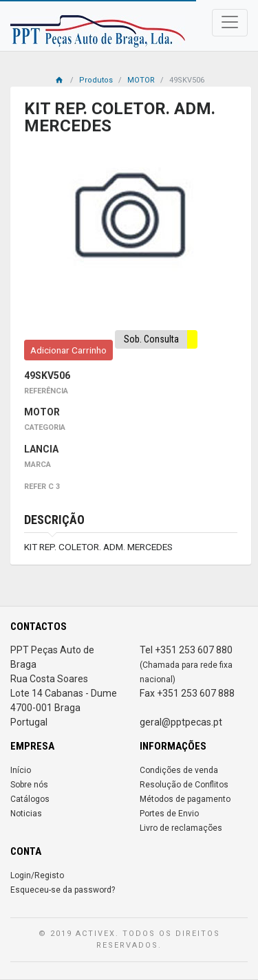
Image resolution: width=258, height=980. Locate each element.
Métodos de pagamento (185, 799)
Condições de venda (179, 770)
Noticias (26, 814)
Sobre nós (29, 785)
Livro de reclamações (181, 828)
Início (21, 770)
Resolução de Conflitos (184, 785)
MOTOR (141, 80)
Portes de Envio (169, 814)
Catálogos (30, 799)
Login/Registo (37, 875)
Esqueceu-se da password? (63, 890)
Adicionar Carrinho (68, 350)
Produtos (96, 80)
